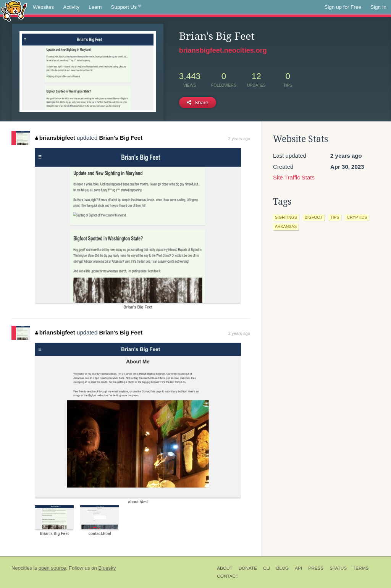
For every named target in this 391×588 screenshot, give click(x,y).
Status (338, 568)
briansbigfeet (55, 138)
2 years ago (239, 139)
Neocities (22, 568)
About (225, 568)
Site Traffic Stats (294, 177)
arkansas (286, 226)
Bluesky (107, 568)
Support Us (126, 7)
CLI (267, 568)
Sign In (378, 7)
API (298, 568)
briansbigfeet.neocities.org (223, 50)
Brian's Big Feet (121, 138)
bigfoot (314, 217)
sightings (286, 217)
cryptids (357, 217)
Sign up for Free (343, 7)
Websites (43, 7)
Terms (361, 568)
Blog (282, 568)
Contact (228, 576)
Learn (95, 7)
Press (316, 568)
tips (335, 217)
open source (52, 568)
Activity (71, 7)
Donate (248, 568)
